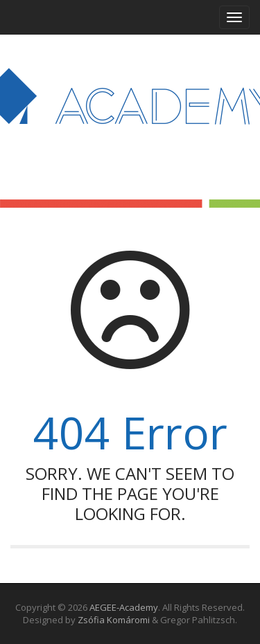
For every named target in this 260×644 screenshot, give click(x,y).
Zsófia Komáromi (114, 620)
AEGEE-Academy (124, 607)
